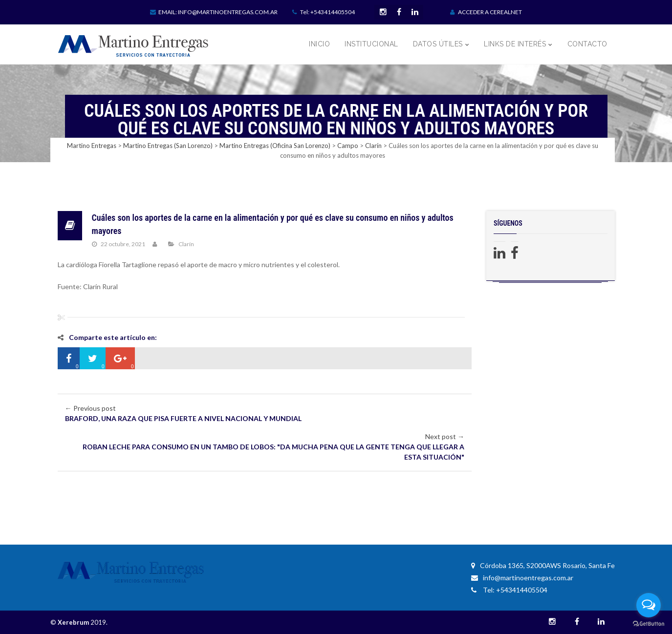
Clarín (186, 244)
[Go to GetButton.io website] (649, 624)
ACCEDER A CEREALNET (486, 12)
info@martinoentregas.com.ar (522, 578)
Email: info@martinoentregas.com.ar (214, 12)
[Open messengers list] (649, 605)
